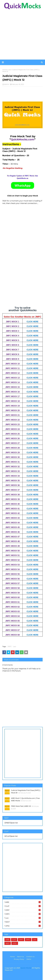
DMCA (29, 959)
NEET (23, 922)
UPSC (23, 926)
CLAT (23, 906)
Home (12, 957)
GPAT (23, 910)
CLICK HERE (33, 322)
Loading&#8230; (22, 272)
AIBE (23, 902)
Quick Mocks (26, 968)
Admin (7, 84)
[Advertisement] (22, 34)
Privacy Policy (19, 959)
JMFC (10, 646)
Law (15, 646)
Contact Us (30, 957)
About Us (20, 957)
